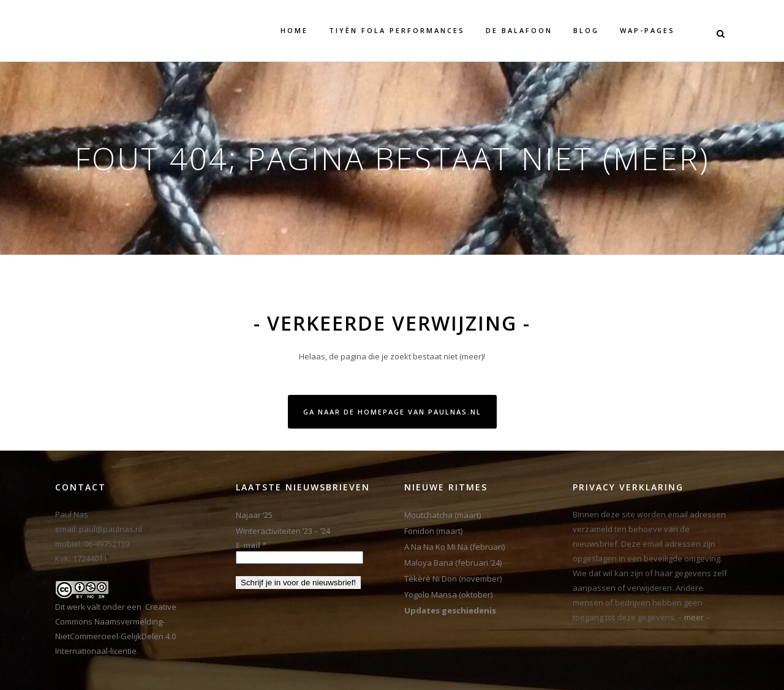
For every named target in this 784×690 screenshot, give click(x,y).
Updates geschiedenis (450, 610)
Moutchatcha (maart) (443, 515)
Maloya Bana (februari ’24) (453, 563)
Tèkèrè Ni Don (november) (453, 579)
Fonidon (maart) (433, 531)
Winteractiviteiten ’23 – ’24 (283, 531)
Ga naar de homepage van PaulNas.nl (392, 412)
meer (694, 617)
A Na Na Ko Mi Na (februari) (454, 547)
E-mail (251, 545)
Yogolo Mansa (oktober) (448, 594)
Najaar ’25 (254, 515)
